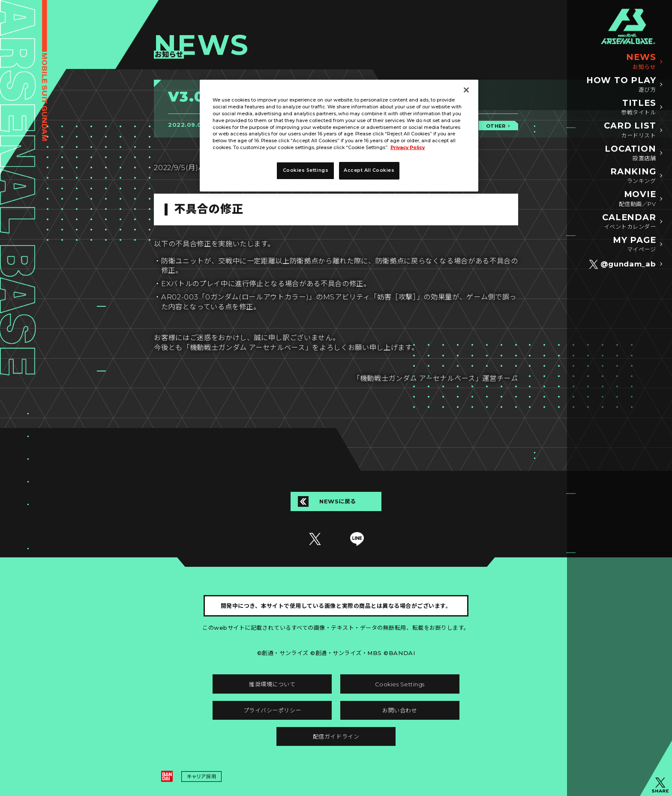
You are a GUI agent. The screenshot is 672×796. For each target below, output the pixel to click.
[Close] (466, 90)
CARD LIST (630, 130)
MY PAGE (634, 245)
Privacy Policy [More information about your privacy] (408, 148)
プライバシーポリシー (272, 710)
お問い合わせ (400, 710)
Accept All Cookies (369, 170)
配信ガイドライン (336, 736)
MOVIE (637, 199)
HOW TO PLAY (621, 85)
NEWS (641, 62)
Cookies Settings (400, 684)
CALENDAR (629, 222)
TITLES (638, 108)
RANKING (633, 176)
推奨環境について (272, 684)
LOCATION (630, 153)
